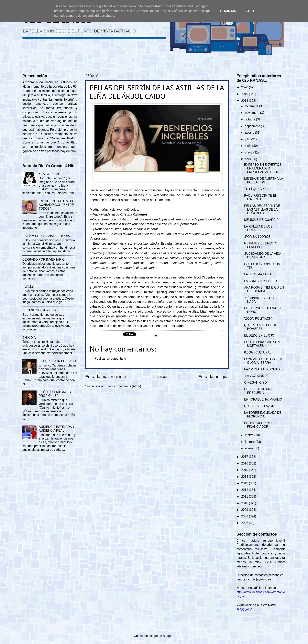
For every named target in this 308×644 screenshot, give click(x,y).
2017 (245, 457)
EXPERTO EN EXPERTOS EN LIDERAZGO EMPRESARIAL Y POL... (263, 168)
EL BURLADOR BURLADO (57, 361)
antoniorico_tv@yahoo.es (254, 579)
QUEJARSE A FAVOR (259, 406)
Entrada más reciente (106, 377)
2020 (245, 87)
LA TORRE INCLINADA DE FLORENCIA (263, 415)
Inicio (162, 377)
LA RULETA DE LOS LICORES (258, 228)
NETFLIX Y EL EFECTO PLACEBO (261, 245)
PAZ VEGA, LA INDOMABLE (264, 369)
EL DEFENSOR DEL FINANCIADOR (258, 425)
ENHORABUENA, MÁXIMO (263, 399)
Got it (249, 11)
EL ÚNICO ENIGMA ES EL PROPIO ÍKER (57, 394)
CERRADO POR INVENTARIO (44, 260)
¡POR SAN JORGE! (258, 237)
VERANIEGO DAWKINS (39, 310)
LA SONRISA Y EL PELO (261, 281)
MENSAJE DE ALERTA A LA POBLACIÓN (264, 180)
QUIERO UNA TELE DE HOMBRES (261, 327)
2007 (245, 523)
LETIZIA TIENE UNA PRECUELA (258, 391)
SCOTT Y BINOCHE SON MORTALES (262, 344)
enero (249, 448)
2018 (245, 101)
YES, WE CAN (49, 174)
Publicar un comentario (110, 359)
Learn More (230, 11)
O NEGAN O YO (255, 383)
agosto (250, 133)
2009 (245, 510)
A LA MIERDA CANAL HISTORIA (47, 236)
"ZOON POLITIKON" (258, 319)
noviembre (253, 113)
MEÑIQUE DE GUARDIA (261, 220)
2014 (245, 477)
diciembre (252, 106)
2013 (245, 483)
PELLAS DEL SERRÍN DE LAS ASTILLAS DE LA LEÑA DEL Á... (262, 210)
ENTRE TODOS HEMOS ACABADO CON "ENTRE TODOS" (56, 205)
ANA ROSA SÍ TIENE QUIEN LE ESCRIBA (264, 289)
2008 (245, 516)
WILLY (29, 287)
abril (248, 159)
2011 (245, 496)
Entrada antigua (214, 377)
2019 (245, 94)
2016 (245, 463)
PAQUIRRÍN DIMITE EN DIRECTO (261, 197)
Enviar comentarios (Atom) (123, 386)
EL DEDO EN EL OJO (259, 335)
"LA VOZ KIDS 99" (257, 376)
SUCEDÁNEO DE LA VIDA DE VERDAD (263, 255)
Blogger (168, 636)
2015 (245, 470)
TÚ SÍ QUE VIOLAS (258, 189)
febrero (250, 442)
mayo (249, 152)
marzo (250, 435)
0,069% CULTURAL (258, 352)
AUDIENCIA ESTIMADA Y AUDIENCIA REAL (57, 429)
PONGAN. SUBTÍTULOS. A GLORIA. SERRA (263, 361)
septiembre (253, 126)
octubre (250, 119)
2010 (245, 503)
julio (248, 139)
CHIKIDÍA (29, 338)
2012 (245, 490)
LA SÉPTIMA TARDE (258, 274)
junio (249, 146)
